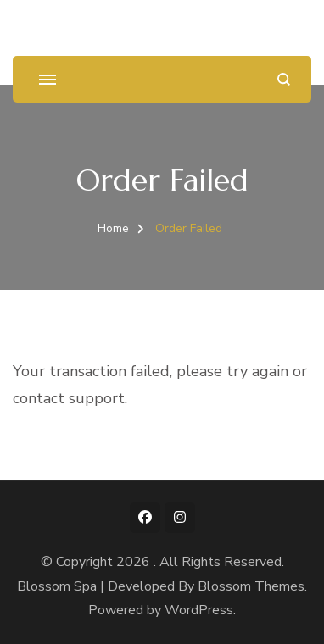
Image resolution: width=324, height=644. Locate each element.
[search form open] (284, 79)
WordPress (199, 610)
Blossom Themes (251, 586)
